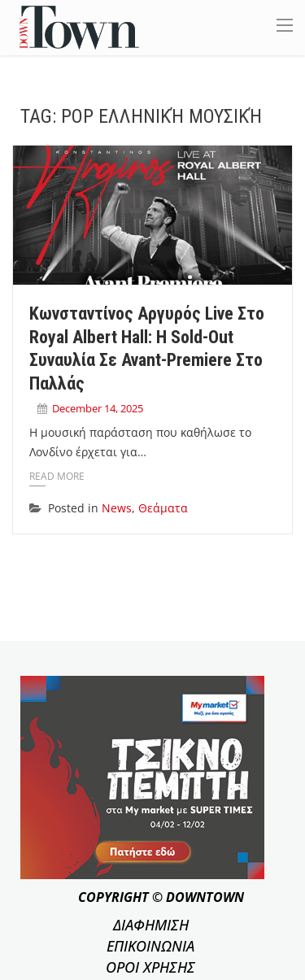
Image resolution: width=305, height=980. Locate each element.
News (117, 508)
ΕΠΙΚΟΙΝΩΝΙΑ (150, 946)
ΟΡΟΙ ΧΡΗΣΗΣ (150, 967)
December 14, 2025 (98, 408)
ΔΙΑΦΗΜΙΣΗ (151, 925)
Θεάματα (163, 508)
